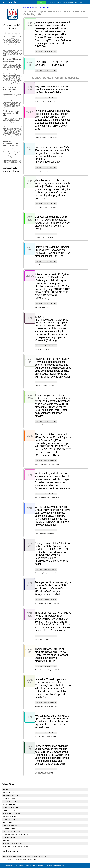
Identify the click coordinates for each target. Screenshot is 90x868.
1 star (6, 34)
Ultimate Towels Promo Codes (11, 831)
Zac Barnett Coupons (9, 798)
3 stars (13, 34)
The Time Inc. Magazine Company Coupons (15, 846)
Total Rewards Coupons (9, 802)
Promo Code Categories (67, 2)
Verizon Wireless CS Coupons (11, 813)
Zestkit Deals (6, 840)
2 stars (9, 34)
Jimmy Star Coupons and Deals (44, 238)
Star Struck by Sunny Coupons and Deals (47, 573)
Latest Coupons (80, 2)
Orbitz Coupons (7, 790)
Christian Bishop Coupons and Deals (45, 207)
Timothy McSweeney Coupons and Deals (47, 138)
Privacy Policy (33, 866)
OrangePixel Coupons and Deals (44, 534)
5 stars (19, 34)
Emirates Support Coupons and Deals (46, 736)
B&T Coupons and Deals (42, 307)
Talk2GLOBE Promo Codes (10, 795)
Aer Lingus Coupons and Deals (44, 773)
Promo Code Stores (53, 2)
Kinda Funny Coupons (9, 810)
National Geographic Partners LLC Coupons (15, 834)
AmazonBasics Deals (9, 828)
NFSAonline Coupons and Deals (44, 349)
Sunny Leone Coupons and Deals (45, 640)
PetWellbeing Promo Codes (11, 807)
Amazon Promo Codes (9, 819)
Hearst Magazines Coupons (11, 825)
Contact (27, 866)
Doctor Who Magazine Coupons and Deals (47, 603)
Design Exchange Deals (10, 816)
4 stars (16, 34)
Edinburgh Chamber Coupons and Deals (46, 706)
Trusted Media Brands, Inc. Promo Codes (14, 843)
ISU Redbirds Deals (8, 793)
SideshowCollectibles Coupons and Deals (47, 464)
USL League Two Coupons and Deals (46, 171)
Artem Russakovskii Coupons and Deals (46, 425)
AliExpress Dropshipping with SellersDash (53, 866)
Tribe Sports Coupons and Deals (44, 386)
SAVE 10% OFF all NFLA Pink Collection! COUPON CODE (20, 860)
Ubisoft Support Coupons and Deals (45, 101)
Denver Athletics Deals (9, 804)
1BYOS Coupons (8, 822)
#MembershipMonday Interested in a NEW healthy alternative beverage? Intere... (26, 857)
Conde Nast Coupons (9, 837)
